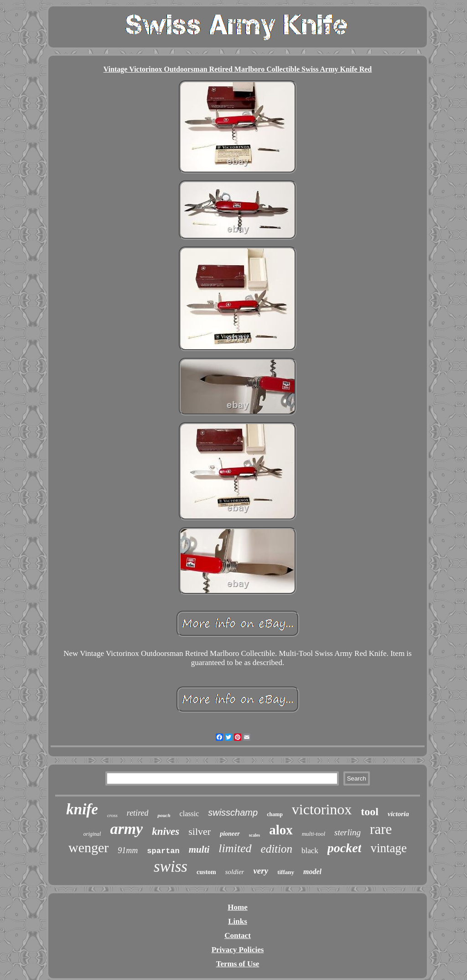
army (126, 829)
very (261, 871)
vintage (388, 848)
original (92, 834)
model (312, 872)
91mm (128, 850)
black (310, 851)
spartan (163, 851)
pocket (345, 848)
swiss (171, 867)
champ (275, 814)
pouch (164, 815)
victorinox (322, 809)
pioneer (230, 834)
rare (381, 829)
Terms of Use (238, 964)
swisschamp (233, 812)
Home (237, 907)
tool (370, 812)
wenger (88, 847)
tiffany (286, 872)
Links (238, 921)
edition (277, 849)
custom (206, 872)
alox (281, 830)
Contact (238, 935)
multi (199, 849)
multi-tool (314, 834)
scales (254, 835)
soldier (235, 872)
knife (82, 809)
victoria (398, 814)
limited (235, 848)
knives (166, 831)
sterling (348, 832)
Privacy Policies (238, 950)
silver (200, 831)
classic (189, 814)
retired (138, 813)
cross (112, 815)
